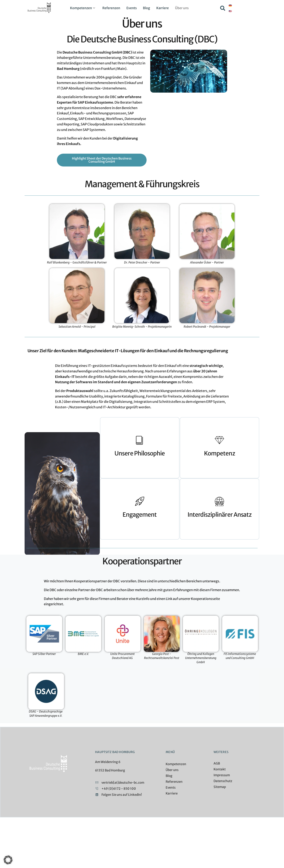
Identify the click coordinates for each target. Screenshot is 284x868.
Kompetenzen (81, 8)
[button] (223, 8)
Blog (147, 8)
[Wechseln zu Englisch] (230, 11)
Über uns (183, 8)
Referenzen (111, 8)
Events (131, 8)
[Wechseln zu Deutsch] (230, 6)
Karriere (163, 8)
